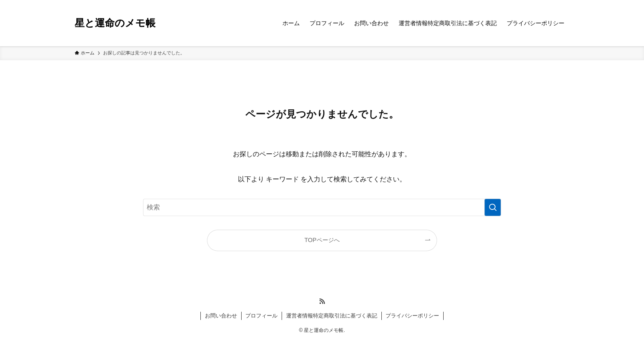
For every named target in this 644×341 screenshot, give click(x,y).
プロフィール (261, 316)
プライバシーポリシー (412, 316)
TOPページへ (322, 240)
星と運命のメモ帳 (115, 23)
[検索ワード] (322, 207)
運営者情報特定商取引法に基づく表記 (332, 316)
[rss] (322, 301)
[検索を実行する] (493, 207)
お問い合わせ (221, 316)
